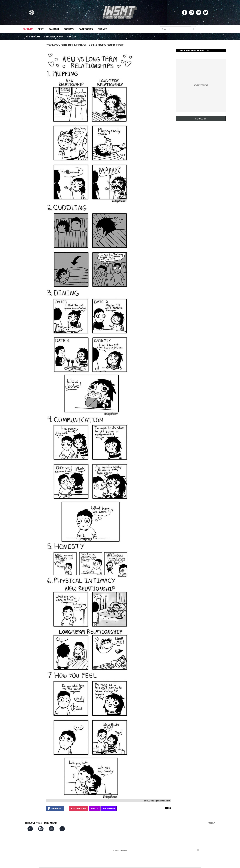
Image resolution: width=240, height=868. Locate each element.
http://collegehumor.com (157, 801)
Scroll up (201, 119)
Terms (39, 823)
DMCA (46, 823)
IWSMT (28, 29)
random (54, 29)
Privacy (53, 823)
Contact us (30, 823)
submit (102, 29)
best (41, 29)
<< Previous (33, 37)
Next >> (71, 37)
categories (86, 29)
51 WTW (95, 808)
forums (69, 29)
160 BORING (109, 808)
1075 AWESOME (79, 808)
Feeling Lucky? (54, 37)
